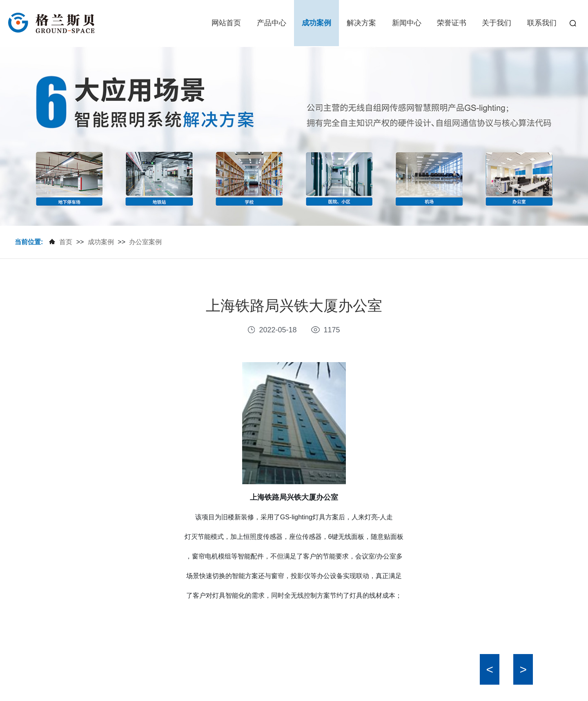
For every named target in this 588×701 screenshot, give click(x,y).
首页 (66, 242)
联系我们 (542, 23)
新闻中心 (407, 23)
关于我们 (497, 23)
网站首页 (226, 23)
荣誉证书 (452, 23)
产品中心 (272, 23)
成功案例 (316, 23)
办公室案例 (145, 242)
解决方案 (361, 23)
